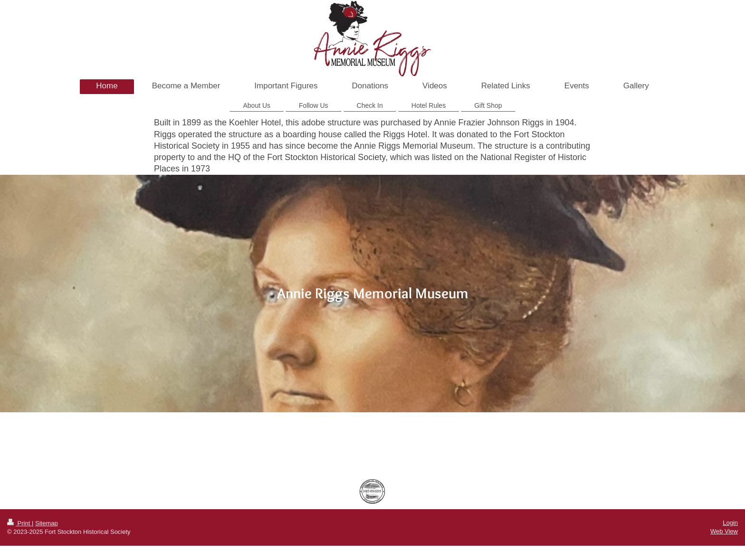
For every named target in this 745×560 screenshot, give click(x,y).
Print (19, 523)
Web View (724, 531)
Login (730, 523)
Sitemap (47, 523)
